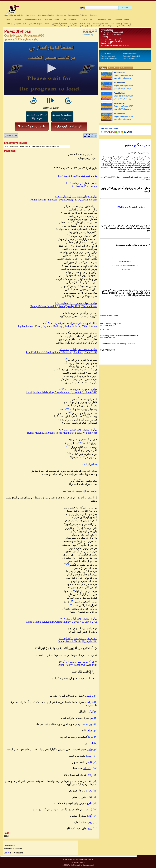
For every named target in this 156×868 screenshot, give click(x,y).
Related (103, 68)
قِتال (90, 797)
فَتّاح (91, 737)
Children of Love (52, 19)
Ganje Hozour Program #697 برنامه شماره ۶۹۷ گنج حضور (123, 108)
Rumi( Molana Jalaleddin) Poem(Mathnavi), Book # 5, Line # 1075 (62, 392)
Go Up (91, 859)
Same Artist (113, 68)
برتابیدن (89, 696)
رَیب (90, 822)
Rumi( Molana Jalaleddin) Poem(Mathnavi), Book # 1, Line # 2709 (62, 622)
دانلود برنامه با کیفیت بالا (32, 126)
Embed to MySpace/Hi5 (131, 56)
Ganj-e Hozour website (14, 15)
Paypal (121, 207)
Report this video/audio (109, 59)
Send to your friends (130, 59)
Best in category (126, 68)
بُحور (90, 791)
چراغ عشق (84, 26)
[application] (51, 68)
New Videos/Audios (46, 15)
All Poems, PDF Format (85, 186)
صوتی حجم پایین (20, 23)
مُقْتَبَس (88, 810)
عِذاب (91, 749)
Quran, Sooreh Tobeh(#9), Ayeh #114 (78, 665)
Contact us (61, 15)
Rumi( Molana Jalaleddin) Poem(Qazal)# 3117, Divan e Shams (64, 200)
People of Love (70, 19)
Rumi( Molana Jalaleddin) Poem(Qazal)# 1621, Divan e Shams (64, 306)
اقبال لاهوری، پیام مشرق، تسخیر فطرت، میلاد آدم (70, 323)
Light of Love (86, 19)
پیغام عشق (121, 26)
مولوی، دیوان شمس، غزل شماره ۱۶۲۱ (76, 303)
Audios (18, 19)
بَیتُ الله (88, 768)
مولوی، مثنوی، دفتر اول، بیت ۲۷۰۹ (79, 619)
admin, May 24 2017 (121, 45)
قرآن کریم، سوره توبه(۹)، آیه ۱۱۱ (78, 638)
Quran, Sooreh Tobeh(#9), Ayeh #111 (78, 642)
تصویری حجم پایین (35, 23)
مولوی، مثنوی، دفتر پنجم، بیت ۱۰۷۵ (78, 389)
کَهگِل (91, 712)
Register (94, 15)
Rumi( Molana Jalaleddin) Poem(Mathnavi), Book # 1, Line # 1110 (62, 352)
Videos (7, 19)
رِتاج (90, 775)
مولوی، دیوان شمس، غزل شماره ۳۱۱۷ (76, 197)
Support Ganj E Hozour (78, 15)
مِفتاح (91, 731)
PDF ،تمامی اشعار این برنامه (82, 183)
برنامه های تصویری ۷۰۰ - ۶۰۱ (111, 41)
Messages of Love (33, 19)
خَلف (89, 756)
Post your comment (108, 56)
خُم (92, 718)
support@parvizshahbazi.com (138, 171)
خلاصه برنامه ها (60, 26)
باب (92, 743)
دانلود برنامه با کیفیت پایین (69, 126)
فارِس (89, 762)
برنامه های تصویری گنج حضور (111, 39)
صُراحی (89, 702)
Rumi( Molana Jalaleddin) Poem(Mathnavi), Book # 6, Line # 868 (62, 433)
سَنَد (90, 828)
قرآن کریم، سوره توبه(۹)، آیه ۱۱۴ (77, 662)
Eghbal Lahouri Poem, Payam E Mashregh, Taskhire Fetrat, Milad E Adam (58, 326)
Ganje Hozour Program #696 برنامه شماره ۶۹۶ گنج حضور (123, 118)
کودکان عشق (107, 26)
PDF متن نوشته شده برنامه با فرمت (78, 176)
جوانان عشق (95, 26)
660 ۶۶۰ (7, 836)
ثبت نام (47, 23)
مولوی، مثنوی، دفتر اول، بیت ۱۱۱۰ (79, 349)
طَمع (90, 803)
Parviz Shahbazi (107, 30)
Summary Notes (122, 19)
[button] (51, 68)
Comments (86, 35)
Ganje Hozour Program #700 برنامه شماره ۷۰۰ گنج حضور (123, 77)
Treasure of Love (104, 19)
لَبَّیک (90, 781)
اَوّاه (90, 816)
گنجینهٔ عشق (73, 26)
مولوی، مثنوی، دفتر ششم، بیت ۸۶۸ (78, 430)
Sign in (6, 853)
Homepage (31, 15)
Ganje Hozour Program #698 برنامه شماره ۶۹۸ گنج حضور (123, 97)
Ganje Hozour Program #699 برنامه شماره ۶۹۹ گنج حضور (123, 87)
